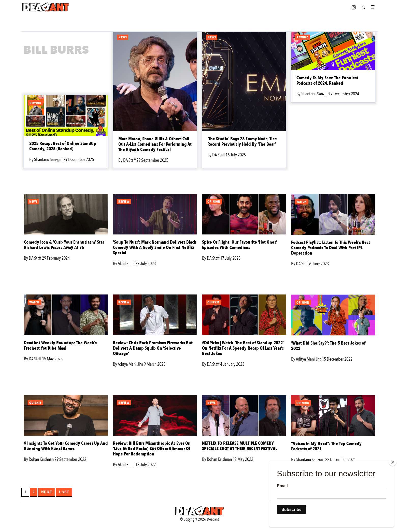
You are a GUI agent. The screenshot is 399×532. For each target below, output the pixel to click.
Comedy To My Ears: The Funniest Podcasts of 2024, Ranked (327, 81)
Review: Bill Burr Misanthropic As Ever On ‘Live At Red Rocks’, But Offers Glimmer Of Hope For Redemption (152, 449)
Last (64, 492)
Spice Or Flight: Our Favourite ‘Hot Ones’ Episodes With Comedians (240, 245)
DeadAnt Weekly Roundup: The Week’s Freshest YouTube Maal (60, 346)
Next (47, 492)
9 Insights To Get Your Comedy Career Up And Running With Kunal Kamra (66, 446)
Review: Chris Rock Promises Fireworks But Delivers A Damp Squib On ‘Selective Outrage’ (153, 348)
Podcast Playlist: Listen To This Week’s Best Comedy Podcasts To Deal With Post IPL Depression (331, 248)
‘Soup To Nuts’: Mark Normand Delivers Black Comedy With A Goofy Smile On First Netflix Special (155, 248)
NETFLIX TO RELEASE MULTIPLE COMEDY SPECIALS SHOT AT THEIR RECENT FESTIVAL (240, 446)
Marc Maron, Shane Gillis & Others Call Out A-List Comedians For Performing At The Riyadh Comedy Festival (155, 144)
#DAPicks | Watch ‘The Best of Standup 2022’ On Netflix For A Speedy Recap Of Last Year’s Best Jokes (243, 348)
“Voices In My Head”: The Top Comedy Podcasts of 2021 (326, 446)
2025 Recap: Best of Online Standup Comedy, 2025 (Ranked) (63, 146)
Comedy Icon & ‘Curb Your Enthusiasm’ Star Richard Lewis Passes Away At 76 (64, 245)
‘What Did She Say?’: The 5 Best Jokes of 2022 (328, 346)
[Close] (393, 462)
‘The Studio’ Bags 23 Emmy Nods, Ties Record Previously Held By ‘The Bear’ (242, 142)
